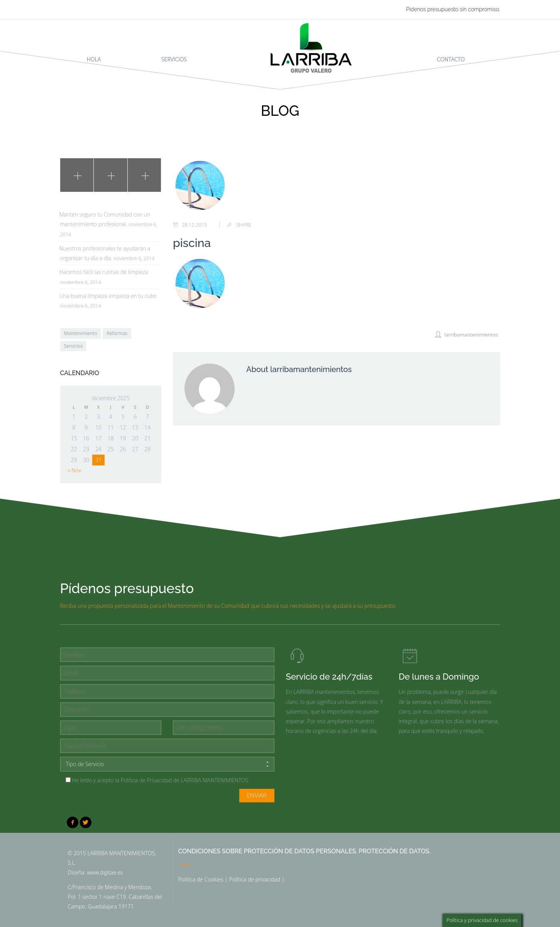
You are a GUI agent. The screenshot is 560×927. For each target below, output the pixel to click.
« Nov (74, 470)
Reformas (117, 333)
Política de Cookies (201, 879)
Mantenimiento (81, 333)
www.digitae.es (105, 872)
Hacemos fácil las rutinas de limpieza (104, 272)
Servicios (74, 346)
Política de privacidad (255, 879)
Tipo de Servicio (167, 764)
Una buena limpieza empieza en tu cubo (108, 296)
